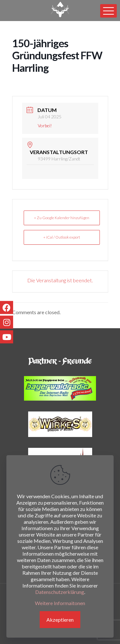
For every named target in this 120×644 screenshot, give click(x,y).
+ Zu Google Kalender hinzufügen (62, 218)
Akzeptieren (60, 620)
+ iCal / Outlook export (62, 237)
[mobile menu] (108, 11)
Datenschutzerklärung (60, 592)
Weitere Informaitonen (60, 603)
